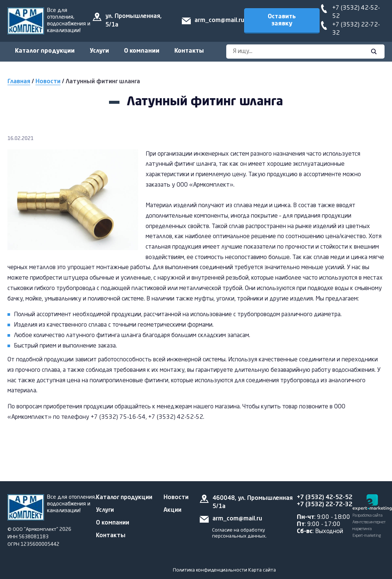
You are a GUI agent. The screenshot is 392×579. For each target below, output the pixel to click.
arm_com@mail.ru (219, 21)
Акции (172, 510)
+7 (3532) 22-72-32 (325, 505)
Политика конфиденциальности (210, 570)
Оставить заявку (282, 20)
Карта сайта (262, 570)
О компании (142, 51)
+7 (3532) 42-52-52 (325, 498)
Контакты (189, 51)
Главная (19, 82)
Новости (48, 82)
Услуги (99, 51)
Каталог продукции (45, 51)
